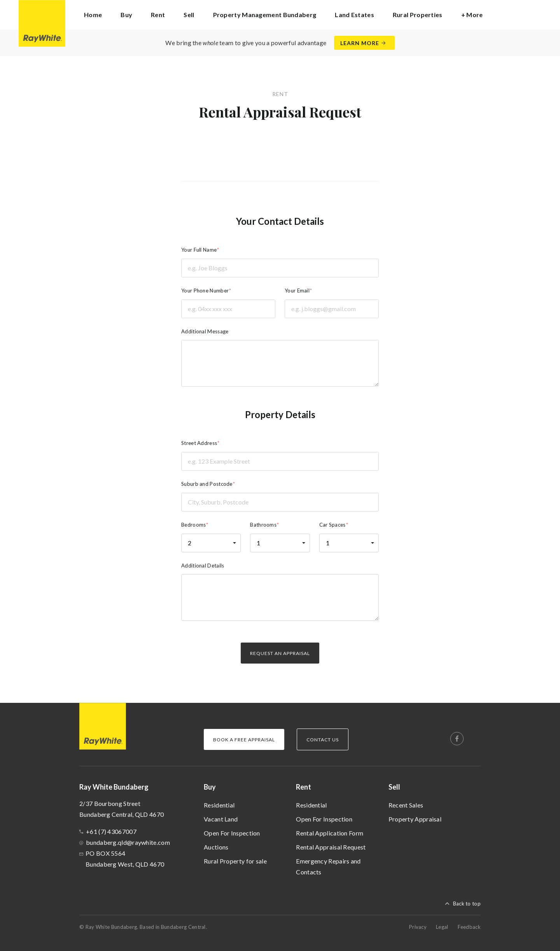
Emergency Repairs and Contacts (328, 866)
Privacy (418, 927)
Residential (219, 805)
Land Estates (354, 15)
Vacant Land (221, 819)
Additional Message (205, 331)
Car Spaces (332, 525)
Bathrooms (263, 525)
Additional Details (203, 566)
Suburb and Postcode (207, 484)
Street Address (199, 443)
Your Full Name (199, 250)
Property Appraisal (415, 819)
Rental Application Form (330, 833)
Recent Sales (406, 805)
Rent (304, 787)
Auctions (216, 847)
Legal (442, 927)
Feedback (469, 927)
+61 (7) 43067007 (111, 831)
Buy (210, 787)
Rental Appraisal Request (331, 847)
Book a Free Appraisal (244, 740)
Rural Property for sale (235, 861)
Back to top (467, 904)
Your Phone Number (205, 291)
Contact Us (323, 740)
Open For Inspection (232, 833)
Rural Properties (418, 15)
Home (93, 15)
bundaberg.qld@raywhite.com (128, 842)
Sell (394, 787)
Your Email (297, 291)
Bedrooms (193, 525)
